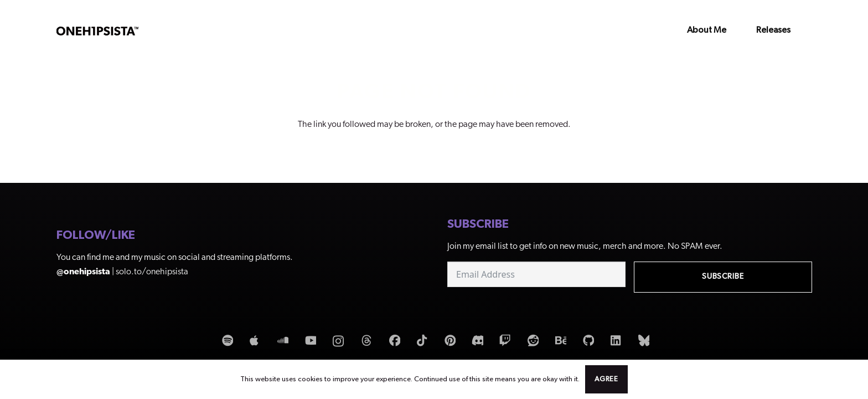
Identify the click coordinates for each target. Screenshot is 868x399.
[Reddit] (531, 341)
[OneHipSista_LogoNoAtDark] (98, 31)
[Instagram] (337, 342)
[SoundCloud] (281, 341)
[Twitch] (504, 341)
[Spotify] (226, 341)
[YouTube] (309, 341)
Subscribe (723, 277)
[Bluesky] (642, 341)
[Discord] (476, 341)
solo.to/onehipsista (152, 272)
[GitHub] (587, 341)
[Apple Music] (254, 341)
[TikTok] (421, 341)
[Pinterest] (448, 341)
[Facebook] (393, 341)
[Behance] (559, 341)
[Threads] (365, 341)
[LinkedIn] (614, 341)
